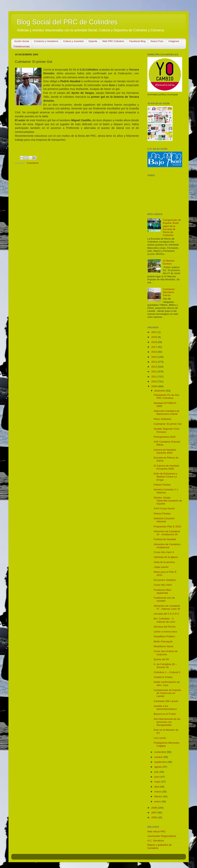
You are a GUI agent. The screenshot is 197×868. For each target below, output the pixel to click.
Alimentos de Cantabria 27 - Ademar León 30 (167, 607)
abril (157, 787)
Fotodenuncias (22, 46)
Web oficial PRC (157, 832)
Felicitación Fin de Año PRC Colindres (166, 396)
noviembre (161, 752)
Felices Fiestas (162, 485)
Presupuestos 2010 (165, 437)
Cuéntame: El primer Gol (168, 424)
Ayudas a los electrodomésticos (165, 708)
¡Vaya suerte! (161, 567)
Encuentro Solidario (165, 580)
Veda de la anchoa (164, 562)
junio (157, 777)
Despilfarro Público (164, 636)
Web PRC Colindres (113, 41)
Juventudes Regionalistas (162, 836)
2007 (154, 813)
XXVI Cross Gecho (164, 508)
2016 (154, 352)
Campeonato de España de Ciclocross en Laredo (167, 693)
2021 (154, 332)
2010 (154, 381)
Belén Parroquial (163, 641)
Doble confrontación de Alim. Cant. (167, 684)
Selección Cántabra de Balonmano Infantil (166, 412)
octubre (159, 757)
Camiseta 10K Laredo (166, 701)
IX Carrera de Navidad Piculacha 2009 (166, 467)
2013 (154, 367)
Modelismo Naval (163, 646)
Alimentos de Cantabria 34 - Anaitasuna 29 (167, 533)
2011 (154, 377)
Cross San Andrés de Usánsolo (166, 653)
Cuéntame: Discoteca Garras (169, 292)
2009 (154, 386)
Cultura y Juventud (73, 41)
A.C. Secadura (156, 841)
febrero (159, 796)
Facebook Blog (137, 41)
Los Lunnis (160, 738)
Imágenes (174, 41)
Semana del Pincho (165, 627)
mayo (158, 782)
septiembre (161, 762)
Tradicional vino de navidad (164, 599)
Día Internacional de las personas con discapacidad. (167, 722)
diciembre (160, 391)
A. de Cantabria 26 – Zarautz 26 (165, 666)
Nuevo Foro (157, 41)
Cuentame (33, 163)
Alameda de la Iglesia (166, 557)
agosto (159, 767)
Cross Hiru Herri (163, 585)
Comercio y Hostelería (46, 41)
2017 (154, 347)
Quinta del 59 (161, 659)
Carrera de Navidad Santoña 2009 (165, 451)
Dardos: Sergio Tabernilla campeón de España (168, 501)
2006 (154, 817)
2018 (154, 342)
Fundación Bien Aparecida (162, 591)
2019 (154, 337)
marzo (158, 792)
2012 (154, 372)
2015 (154, 357)
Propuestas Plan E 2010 (167, 526)
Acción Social (22, 41)
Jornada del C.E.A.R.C (166, 614)
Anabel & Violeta (163, 677)
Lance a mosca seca (165, 632)
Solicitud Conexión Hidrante (164, 520)
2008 (154, 808)
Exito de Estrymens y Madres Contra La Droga (166, 477)
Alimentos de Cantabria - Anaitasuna (168, 546)
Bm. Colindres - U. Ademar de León (164, 620)
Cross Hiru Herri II (164, 552)
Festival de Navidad (165, 539)
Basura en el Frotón (165, 714)
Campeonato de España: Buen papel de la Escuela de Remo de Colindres (172, 228)
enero (158, 801)
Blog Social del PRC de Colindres (67, 22)
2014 (154, 362)
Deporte (93, 41)
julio (157, 772)
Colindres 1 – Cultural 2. (167, 672)
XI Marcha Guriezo (169, 262)
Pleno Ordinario (162, 419)
